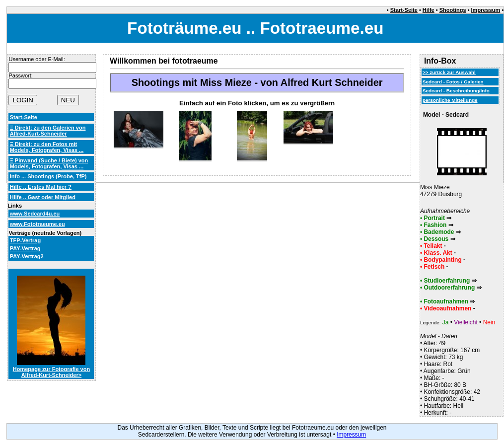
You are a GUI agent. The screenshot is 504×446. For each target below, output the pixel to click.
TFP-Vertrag (25, 240)
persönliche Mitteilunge (450, 100)
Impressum (486, 10)
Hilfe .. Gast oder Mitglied (43, 197)
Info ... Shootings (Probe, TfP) (48, 176)
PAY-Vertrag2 (27, 256)
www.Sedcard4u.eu (35, 214)
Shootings (453, 10)
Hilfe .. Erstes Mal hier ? (41, 187)
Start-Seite (404, 10)
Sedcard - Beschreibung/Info (456, 91)
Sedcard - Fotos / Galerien (453, 82)
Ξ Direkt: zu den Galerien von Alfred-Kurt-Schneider (48, 131)
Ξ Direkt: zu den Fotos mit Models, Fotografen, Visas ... (47, 147)
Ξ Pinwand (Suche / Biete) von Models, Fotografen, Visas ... (49, 163)
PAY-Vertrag (25, 248)
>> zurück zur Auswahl (449, 72)
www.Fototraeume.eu (37, 224)
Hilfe (429, 10)
